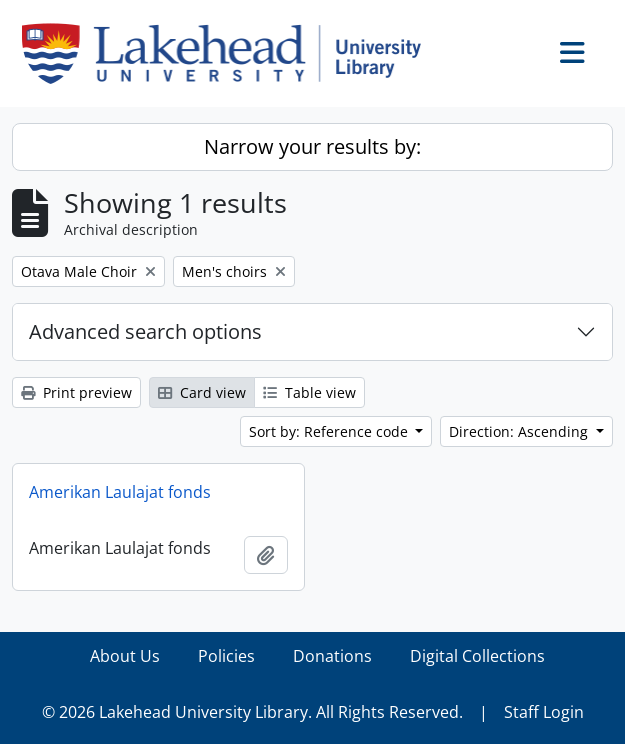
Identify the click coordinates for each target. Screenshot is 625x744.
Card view (202, 392)
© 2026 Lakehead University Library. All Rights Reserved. (252, 712)
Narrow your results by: (312, 146)
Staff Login (544, 712)
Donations (332, 656)
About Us (125, 656)
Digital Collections (477, 656)
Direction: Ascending (520, 431)
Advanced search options (145, 331)
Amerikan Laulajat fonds (120, 492)
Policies (226, 656)
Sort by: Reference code (330, 431)
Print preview (76, 392)
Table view (309, 392)
